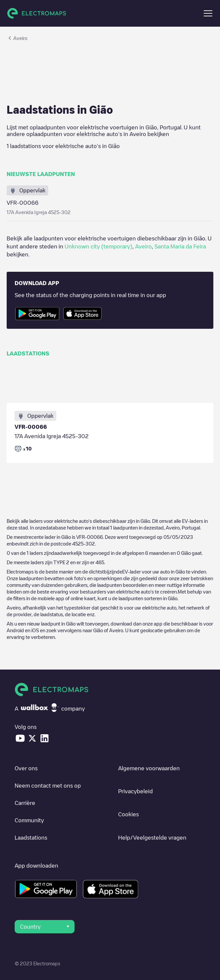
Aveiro (143, 246)
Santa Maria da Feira (180, 246)
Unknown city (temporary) (99, 246)
